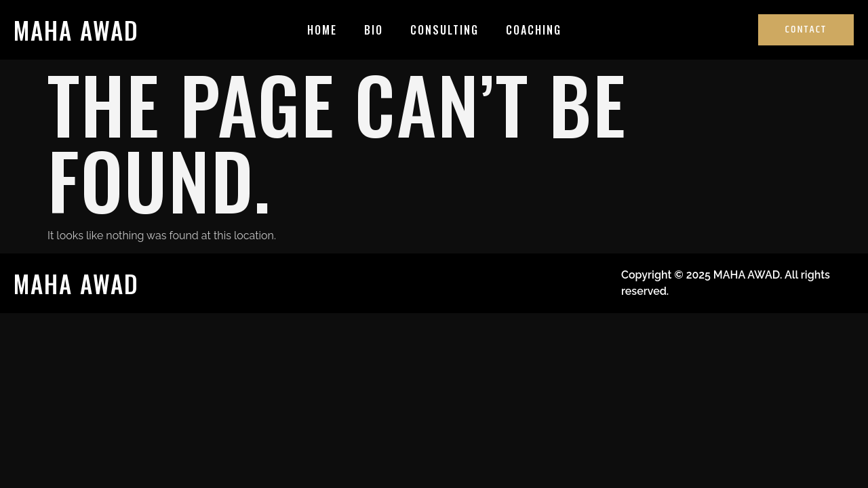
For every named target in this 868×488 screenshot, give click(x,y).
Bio (374, 30)
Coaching (534, 30)
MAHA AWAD (76, 30)
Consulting (445, 30)
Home (322, 30)
